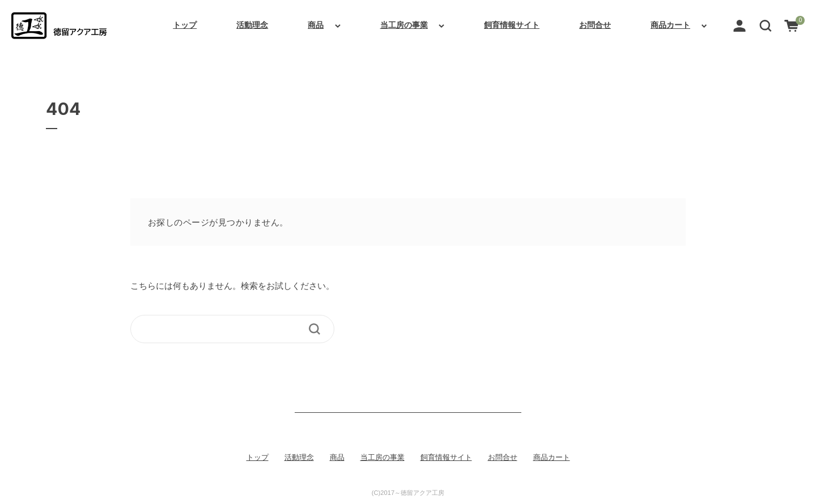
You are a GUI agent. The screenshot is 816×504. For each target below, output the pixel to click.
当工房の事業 (404, 25)
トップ (185, 25)
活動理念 (252, 25)
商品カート (670, 25)
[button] (766, 25)
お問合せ (595, 25)
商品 (316, 25)
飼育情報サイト (512, 25)
